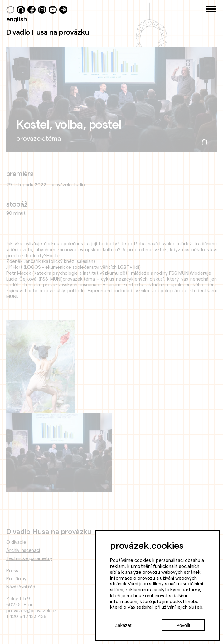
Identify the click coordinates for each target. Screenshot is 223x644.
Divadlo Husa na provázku (48, 32)
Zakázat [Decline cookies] (123, 625)
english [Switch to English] (17, 19)
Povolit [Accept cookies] (183, 625)
